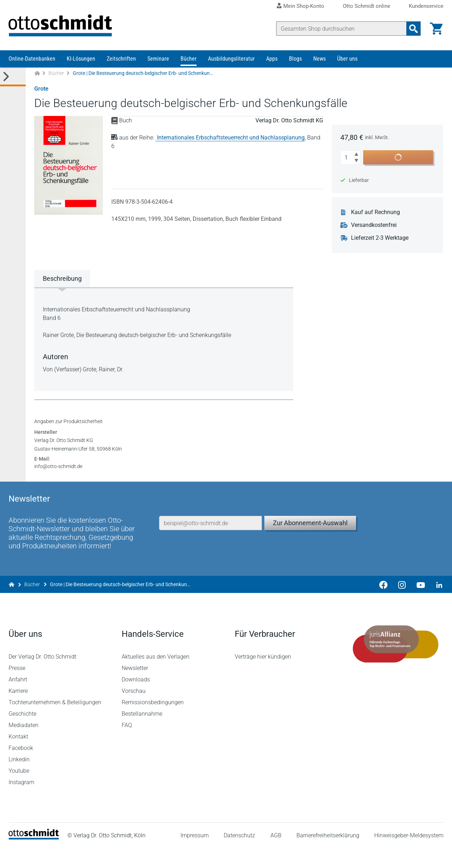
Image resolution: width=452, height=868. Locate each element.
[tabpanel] (164, 340)
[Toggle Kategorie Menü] (13, 78)
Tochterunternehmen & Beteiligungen (55, 722)
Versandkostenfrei (374, 226)
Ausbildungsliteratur (231, 60)
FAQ (127, 745)
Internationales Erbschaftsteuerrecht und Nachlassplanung (231, 139)
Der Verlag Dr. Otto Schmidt (42, 677)
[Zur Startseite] (37, 74)
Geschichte (22, 734)
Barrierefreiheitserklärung (328, 855)
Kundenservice (426, 6)
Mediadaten (24, 745)
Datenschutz (239, 855)
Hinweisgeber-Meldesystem (409, 855)
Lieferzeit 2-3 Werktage (380, 239)
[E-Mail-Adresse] (210, 541)
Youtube (19, 791)
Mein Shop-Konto (304, 6)
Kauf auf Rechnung (376, 213)
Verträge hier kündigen (263, 677)
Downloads (136, 699)
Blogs (295, 60)
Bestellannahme (142, 734)
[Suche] (341, 29)
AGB (276, 855)
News (319, 60)
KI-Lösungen (81, 60)
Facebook (21, 768)
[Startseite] (34, 857)
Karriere (18, 711)
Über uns (347, 60)
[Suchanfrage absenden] (413, 29)
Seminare (158, 60)
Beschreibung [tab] (62, 280)
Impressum (195, 855)
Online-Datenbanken (32, 60)
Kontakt (18, 757)
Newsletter (135, 688)
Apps (272, 60)
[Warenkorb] (436, 29)
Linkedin (19, 779)
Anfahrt (18, 699)
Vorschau (134, 711)
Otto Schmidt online (367, 6)
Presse (17, 688)
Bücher (189, 60)
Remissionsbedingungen (153, 722)
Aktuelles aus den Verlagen (156, 677)
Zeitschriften (121, 60)
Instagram (21, 802)
